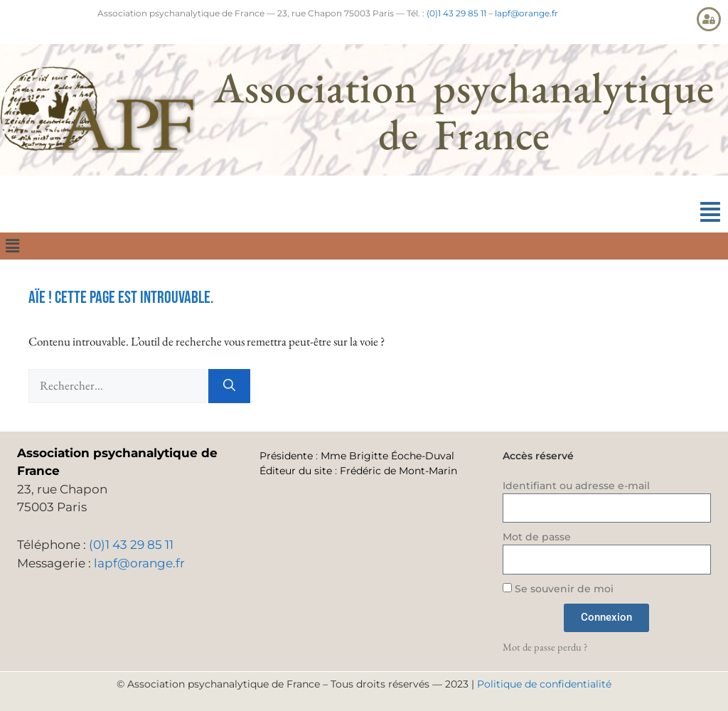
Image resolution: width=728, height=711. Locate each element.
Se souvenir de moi (558, 589)
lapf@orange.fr (526, 13)
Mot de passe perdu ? (545, 647)
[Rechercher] (229, 386)
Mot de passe (537, 537)
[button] (710, 212)
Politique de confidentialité (544, 684)
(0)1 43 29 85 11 (456, 13)
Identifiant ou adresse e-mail (576, 486)
